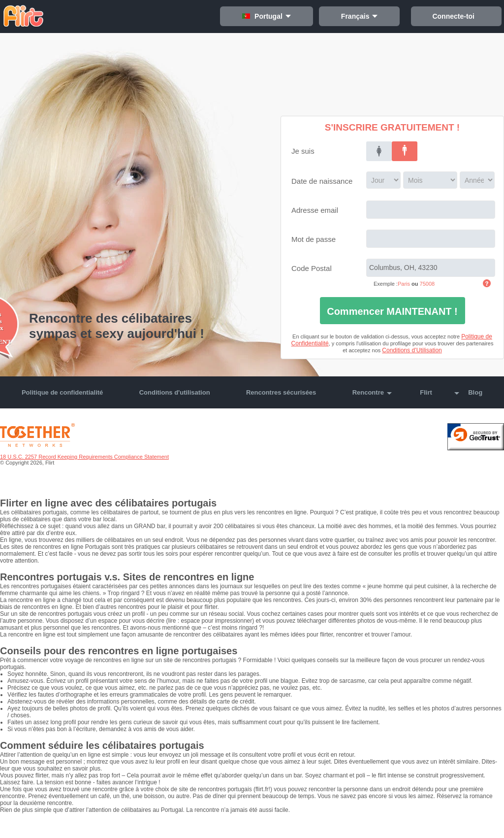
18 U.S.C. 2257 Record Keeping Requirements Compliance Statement (84, 457)
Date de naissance (322, 181)
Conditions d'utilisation (175, 392)
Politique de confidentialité (62, 392)
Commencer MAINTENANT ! (392, 311)
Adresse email (315, 210)
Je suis (303, 151)
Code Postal (312, 268)
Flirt (426, 392)
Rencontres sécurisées (281, 392)
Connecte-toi (459, 16)
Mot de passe (314, 239)
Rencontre (368, 392)
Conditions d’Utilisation (412, 350)
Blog (475, 392)
